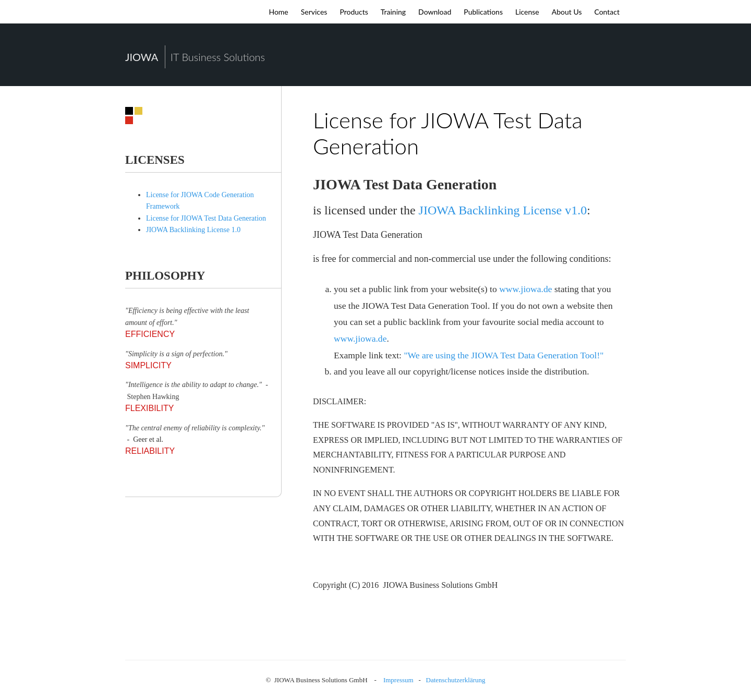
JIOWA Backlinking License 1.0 (193, 230)
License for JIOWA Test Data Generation (206, 218)
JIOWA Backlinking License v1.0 (503, 210)
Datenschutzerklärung (456, 680)
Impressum (398, 680)
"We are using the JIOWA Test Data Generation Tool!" (504, 355)
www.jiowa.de (525, 289)
